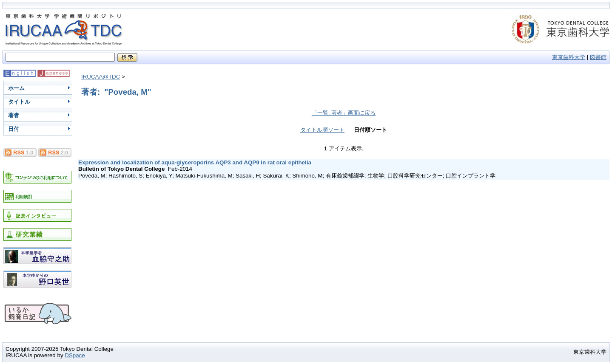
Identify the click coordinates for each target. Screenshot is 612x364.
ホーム (16, 88)
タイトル (19, 102)
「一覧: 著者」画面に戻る (344, 113)
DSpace (75, 355)
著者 (14, 115)
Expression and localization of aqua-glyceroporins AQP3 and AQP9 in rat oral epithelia (195, 162)
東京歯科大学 (569, 57)
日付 (14, 129)
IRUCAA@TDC (101, 77)
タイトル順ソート (322, 130)
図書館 (598, 57)
